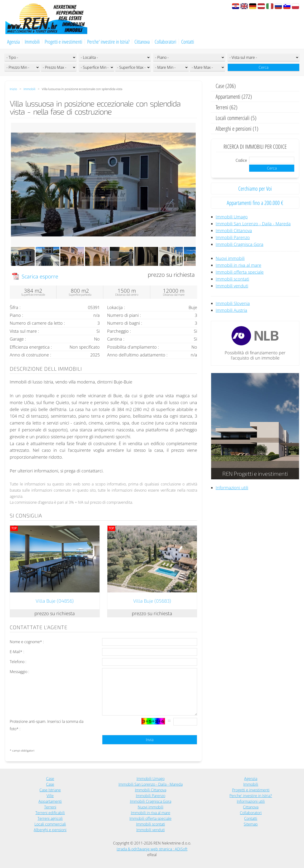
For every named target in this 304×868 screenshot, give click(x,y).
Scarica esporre (40, 276)
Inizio (13, 89)
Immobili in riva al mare (238, 265)
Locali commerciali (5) (236, 118)
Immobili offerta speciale (240, 272)
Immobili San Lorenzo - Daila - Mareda (253, 224)
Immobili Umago (232, 217)
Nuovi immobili (230, 258)
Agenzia (13, 42)
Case (50, 779)
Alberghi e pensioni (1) (237, 128)
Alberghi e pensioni (50, 830)
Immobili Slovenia (233, 303)
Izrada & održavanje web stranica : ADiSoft (152, 849)
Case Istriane (50, 790)
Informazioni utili (232, 488)
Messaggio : (19, 672)
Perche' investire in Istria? (108, 42)
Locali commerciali (50, 824)
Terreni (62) (227, 107)
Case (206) (226, 86)
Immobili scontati (232, 279)
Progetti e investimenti (63, 42)
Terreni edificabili (50, 813)
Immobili (32, 42)
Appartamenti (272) (234, 96)
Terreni (50, 807)
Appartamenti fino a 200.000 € (255, 203)
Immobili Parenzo (233, 237)
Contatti (188, 42)
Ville (50, 796)
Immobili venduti (232, 286)
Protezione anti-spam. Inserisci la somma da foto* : (47, 725)
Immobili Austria (231, 310)
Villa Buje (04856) (55, 601)
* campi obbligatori (22, 750)
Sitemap (251, 824)
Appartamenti (50, 801)
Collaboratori (165, 42)
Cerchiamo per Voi (255, 188)
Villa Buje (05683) (152, 601)
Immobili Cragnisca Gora (240, 244)
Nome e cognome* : (27, 642)
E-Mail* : (17, 652)
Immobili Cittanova (234, 231)
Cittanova (142, 42)
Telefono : (18, 662)
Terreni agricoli (50, 818)
